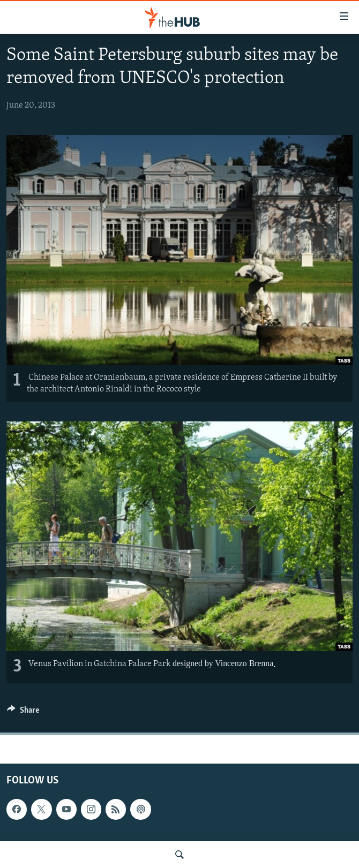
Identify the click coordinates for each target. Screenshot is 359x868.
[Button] (23, 713)
